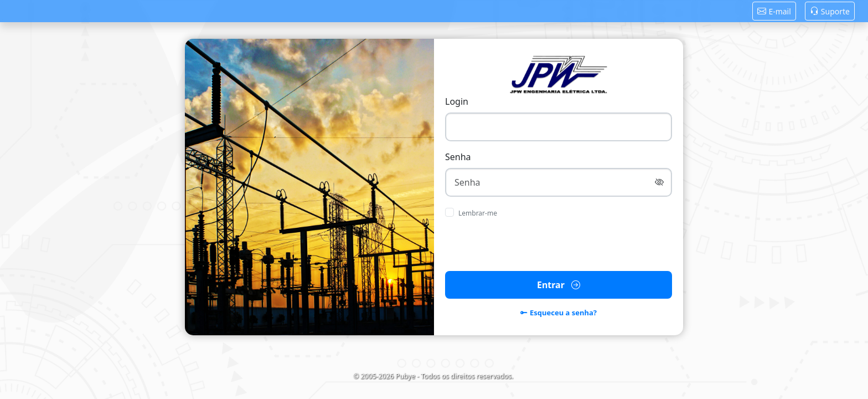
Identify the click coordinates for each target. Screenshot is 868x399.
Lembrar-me (478, 213)
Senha (458, 157)
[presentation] (559, 245)
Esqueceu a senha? (559, 313)
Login (457, 101)
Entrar (559, 285)
